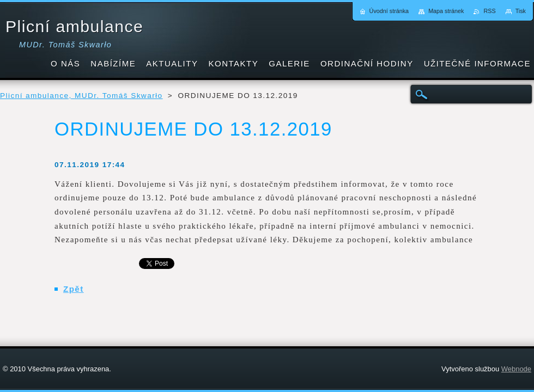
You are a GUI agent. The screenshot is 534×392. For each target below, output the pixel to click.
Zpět (74, 289)
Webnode (516, 369)
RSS (489, 11)
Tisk (521, 11)
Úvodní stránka (389, 11)
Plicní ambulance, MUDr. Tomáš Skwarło (81, 96)
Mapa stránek (446, 11)
